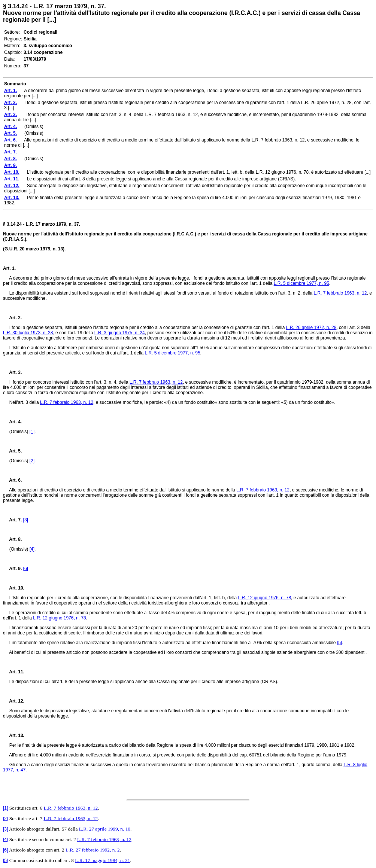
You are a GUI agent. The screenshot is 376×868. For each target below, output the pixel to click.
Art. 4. (12, 422)
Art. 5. (12, 451)
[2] (32, 461)
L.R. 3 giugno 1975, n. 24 (120, 333)
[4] (32, 549)
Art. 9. (12, 569)
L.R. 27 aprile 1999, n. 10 (105, 829)
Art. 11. (14, 672)
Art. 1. (9, 268)
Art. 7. (12, 520)
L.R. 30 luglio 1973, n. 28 (28, 333)
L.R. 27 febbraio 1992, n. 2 (93, 850)
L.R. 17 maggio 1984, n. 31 (102, 860)
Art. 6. (12, 480)
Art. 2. (12, 318)
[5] (339, 643)
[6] (26, 569)
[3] (26, 520)
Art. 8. (12, 539)
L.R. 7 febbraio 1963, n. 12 (340, 293)
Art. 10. (14, 588)
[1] (32, 432)
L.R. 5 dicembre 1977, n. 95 (301, 283)
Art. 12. (14, 701)
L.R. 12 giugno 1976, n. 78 (265, 598)
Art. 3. (12, 372)
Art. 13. (14, 735)
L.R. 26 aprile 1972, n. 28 (311, 328)
